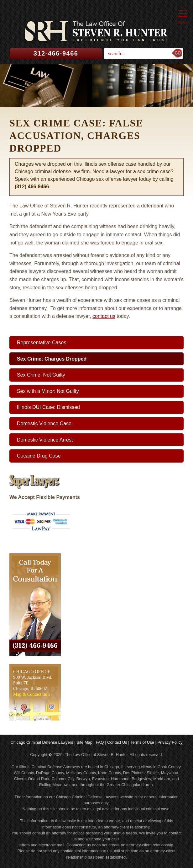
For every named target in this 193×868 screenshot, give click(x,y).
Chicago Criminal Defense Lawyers (42, 742)
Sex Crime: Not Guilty (41, 375)
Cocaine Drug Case (39, 456)
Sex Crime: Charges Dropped (52, 359)
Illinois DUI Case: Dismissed (48, 407)
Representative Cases (42, 343)
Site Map (84, 742)
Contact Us (117, 742)
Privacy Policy (170, 742)
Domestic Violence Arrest (45, 440)
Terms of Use (142, 742)
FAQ (100, 742)
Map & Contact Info (31, 694)
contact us (104, 316)
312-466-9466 (56, 53)
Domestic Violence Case (44, 423)
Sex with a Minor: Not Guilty (48, 391)
